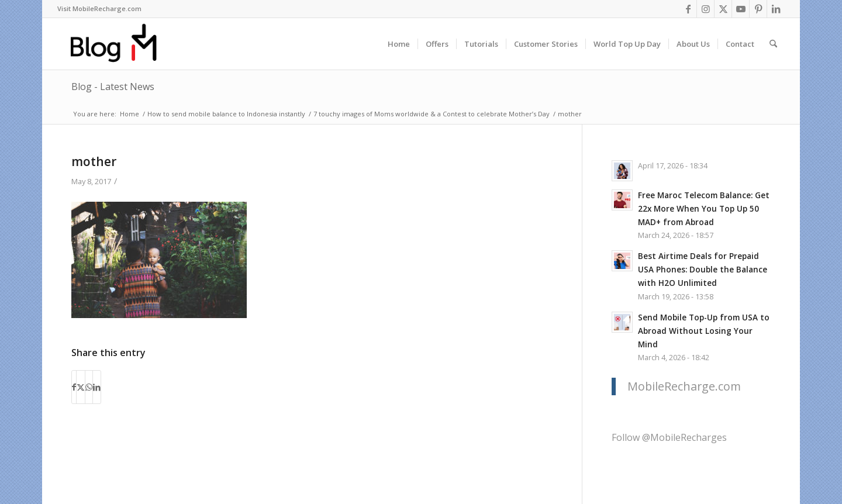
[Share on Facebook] (74, 387)
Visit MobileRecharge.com (99, 8)
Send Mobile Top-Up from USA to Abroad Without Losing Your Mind (704, 331)
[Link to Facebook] (688, 9)
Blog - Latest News (113, 87)
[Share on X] (81, 387)
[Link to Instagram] (705, 9)
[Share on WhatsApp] (89, 387)
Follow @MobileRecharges (669, 437)
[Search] (773, 44)
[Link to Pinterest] (758, 9)
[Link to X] (723, 9)
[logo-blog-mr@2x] (120, 44)
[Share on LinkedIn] (97, 387)
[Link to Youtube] (741, 9)
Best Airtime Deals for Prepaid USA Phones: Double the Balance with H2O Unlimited (703, 269)
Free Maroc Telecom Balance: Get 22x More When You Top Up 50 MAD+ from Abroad (704, 208)
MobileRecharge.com (684, 386)
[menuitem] (99, 9)
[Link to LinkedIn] (776, 9)
